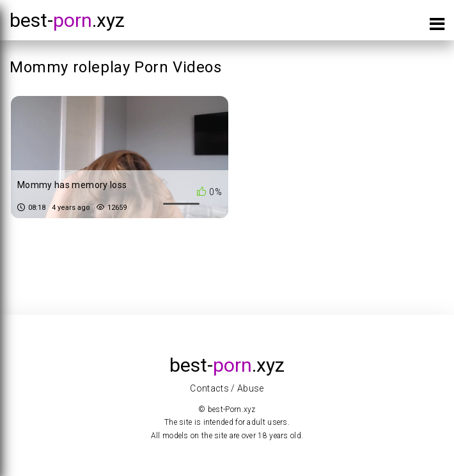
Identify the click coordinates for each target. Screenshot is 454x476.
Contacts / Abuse (227, 388)
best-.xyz (67, 20)
